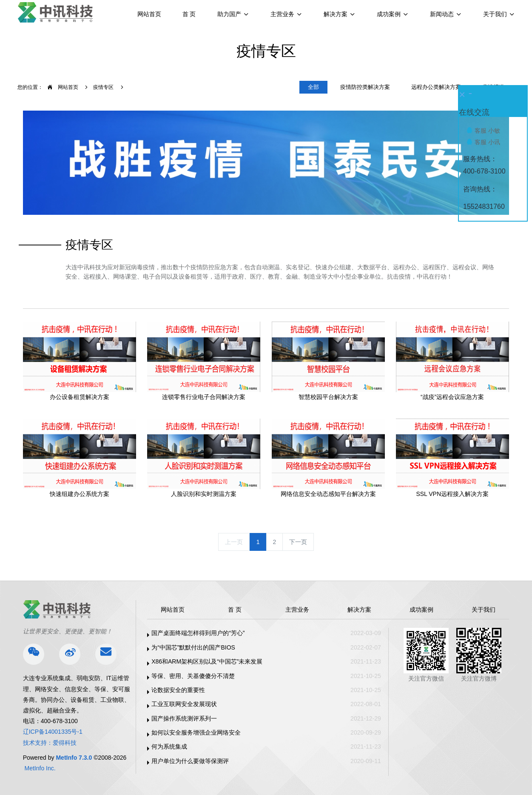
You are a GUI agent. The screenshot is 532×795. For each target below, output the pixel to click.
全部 (313, 87)
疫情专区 (103, 87)
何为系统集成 (169, 747)
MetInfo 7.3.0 (74, 758)
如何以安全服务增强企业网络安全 (196, 732)
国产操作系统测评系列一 (184, 718)
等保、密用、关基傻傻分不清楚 (193, 676)
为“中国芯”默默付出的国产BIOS (193, 647)
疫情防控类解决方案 (365, 87)
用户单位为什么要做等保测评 (190, 761)
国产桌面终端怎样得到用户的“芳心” (198, 633)
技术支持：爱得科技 (50, 743)
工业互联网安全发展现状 (184, 704)
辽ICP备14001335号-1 (53, 732)
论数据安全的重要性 (178, 690)
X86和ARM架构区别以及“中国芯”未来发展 (207, 661)
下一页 (298, 542)
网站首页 (149, 14)
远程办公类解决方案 (436, 87)
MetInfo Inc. (40, 768)
